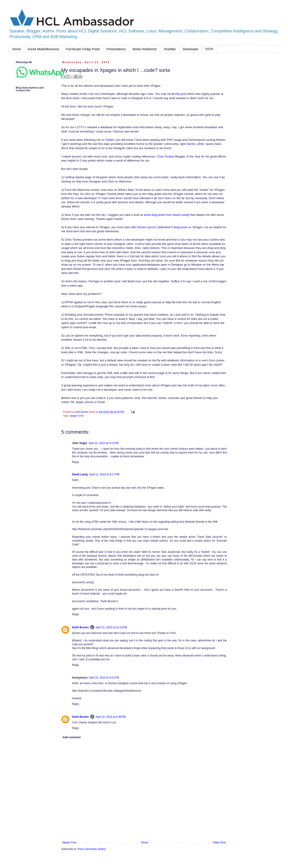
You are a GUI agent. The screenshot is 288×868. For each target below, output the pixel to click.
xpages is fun (77, 416)
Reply (75, 462)
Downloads (190, 49)
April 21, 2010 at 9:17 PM (104, 474)
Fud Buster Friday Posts (83, 49)
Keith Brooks (80, 627)
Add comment (72, 737)
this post (181, 94)
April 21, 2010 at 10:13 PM (111, 627)
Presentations (116, 49)
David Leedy (181, 215)
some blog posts (154, 215)
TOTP (209, 49)
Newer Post (69, 843)
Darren (191, 144)
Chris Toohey (166, 156)
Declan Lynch (146, 227)
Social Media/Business (43, 49)
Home (17, 49)
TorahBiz (170, 49)
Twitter (110, 140)
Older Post (219, 843)
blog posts (180, 227)
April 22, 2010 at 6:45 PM (111, 717)
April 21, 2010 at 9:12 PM (104, 443)
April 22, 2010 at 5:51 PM (104, 678)
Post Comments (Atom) (92, 849)
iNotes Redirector (145, 49)
